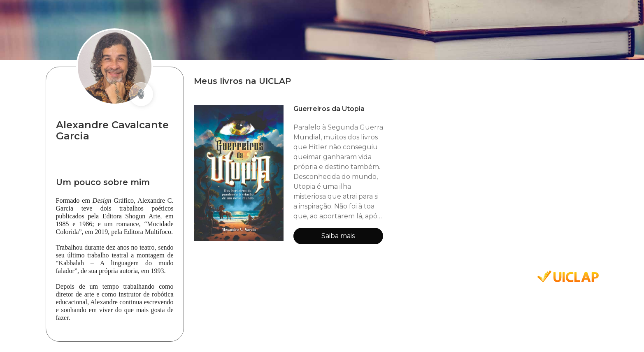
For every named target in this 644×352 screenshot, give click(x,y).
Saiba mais (338, 236)
